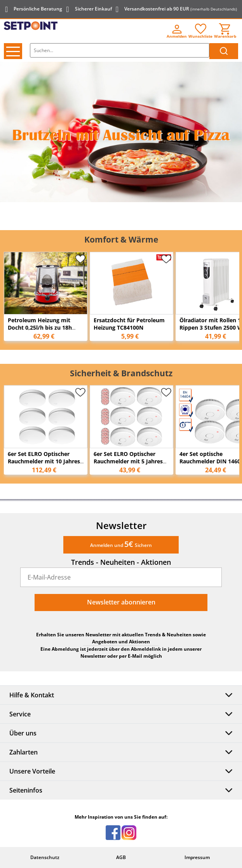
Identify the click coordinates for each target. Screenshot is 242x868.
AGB (121, 857)
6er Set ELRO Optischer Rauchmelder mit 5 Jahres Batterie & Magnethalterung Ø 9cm (131, 465)
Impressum (197, 857)
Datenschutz (45, 857)
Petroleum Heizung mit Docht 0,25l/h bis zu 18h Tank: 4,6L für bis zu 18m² (42, 327)
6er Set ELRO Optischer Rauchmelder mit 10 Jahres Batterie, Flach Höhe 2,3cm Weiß (44, 465)
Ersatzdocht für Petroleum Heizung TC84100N (129, 324)
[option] (121, 132)
